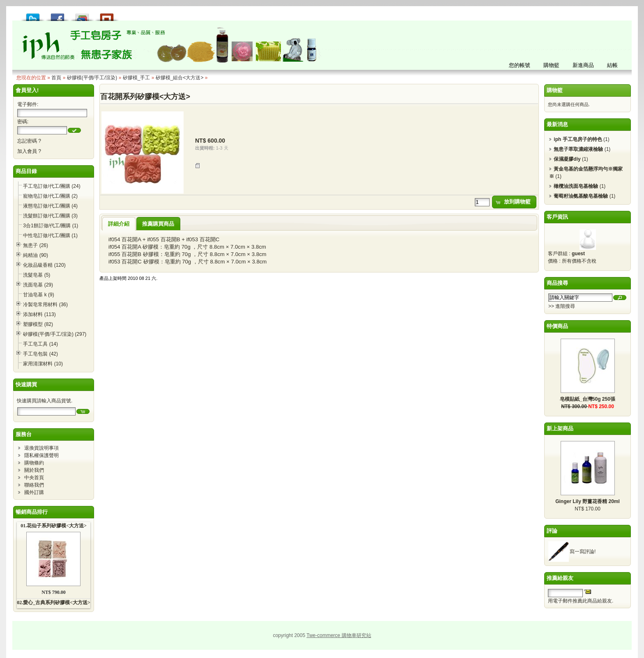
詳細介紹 (119, 224)
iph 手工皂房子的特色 (578, 139)
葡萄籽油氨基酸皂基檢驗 (581, 196)
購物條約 (34, 463)
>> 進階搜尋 (562, 306)
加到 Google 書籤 (82, 15)
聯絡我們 (34, 485)
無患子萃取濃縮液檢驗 (578, 149)
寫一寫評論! (583, 552)
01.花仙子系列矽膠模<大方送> (54, 526)
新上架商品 (560, 428)
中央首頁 (34, 478)
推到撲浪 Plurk (107, 15)
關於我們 (34, 470)
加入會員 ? (29, 151)
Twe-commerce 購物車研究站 (339, 635)
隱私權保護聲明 (41, 455)
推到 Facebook (57, 15)
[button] (74, 130)
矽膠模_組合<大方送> (180, 78)
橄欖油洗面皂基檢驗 (576, 186)
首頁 (56, 78)
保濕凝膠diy (567, 159)
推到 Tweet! (33, 15)
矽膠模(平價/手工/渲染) (92, 78)
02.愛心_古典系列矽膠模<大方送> (54, 603)
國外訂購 (34, 492)
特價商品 (557, 326)
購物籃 (555, 90)
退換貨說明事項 (41, 448)
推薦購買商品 (158, 224)
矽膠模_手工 (137, 78)
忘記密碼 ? (29, 141)
